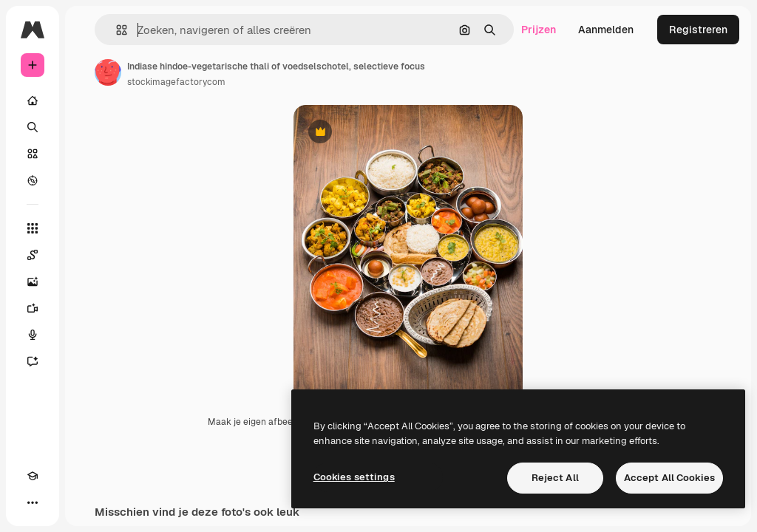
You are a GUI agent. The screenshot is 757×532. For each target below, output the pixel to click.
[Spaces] (33, 255)
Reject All (555, 478)
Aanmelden (606, 30)
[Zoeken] (33, 127)
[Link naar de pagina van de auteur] (108, 72)
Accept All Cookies (669, 478)
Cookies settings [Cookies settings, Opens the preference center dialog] (354, 477)
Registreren (698, 30)
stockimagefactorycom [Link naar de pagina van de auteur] (176, 82)
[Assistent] (33, 361)
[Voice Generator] (33, 335)
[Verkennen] (33, 180)
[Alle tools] (33, 228)
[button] (116, 30)
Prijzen (539, 30)
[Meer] (33, 502)
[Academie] (33, 476)
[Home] (33, 100)
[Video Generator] (33, 308)
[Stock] (33, 154)
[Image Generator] (33, 282)
